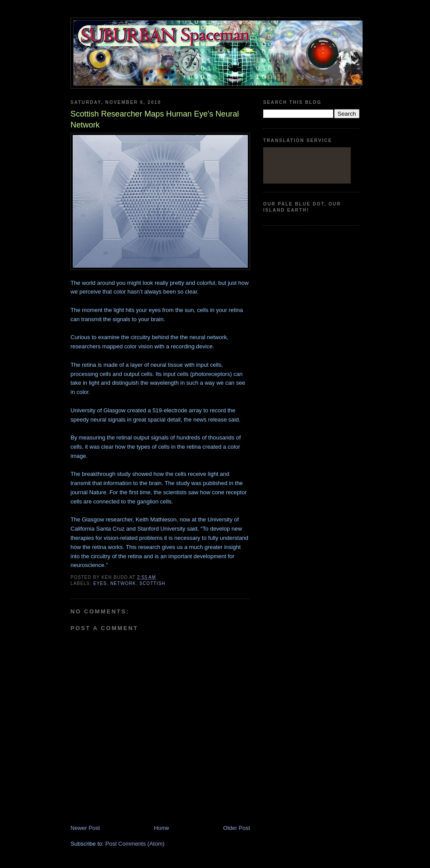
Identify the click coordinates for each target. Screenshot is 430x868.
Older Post (237, 828)
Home (162, 828)
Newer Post (85, 828)
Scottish (152, 583)
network (123, 583)
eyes (100, 583)
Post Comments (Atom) (135, 844)
